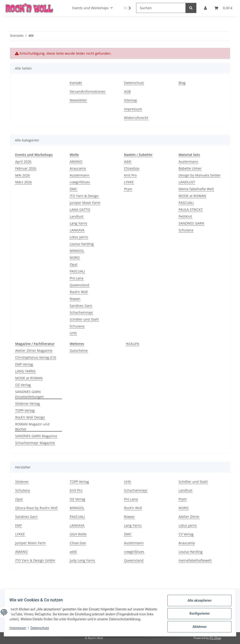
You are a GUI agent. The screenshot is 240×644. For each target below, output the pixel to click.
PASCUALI (77, 271)
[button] (127, 8)
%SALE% (133, 344)
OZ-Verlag (23, 385)
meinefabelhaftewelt (195, 560)
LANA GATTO (80, 210)
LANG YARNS (25, 371)
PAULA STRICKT (191, 210)
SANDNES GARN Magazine (36, 436)
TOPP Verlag (79, 482)
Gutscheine (79, 351)
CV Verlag (186, 534)
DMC (74, 189)
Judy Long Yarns (82, 560)
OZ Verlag (77, 499)
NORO (75, 258)
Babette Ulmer (190, 168)
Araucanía (78, 168)
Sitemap (131, 100)
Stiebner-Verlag (28, 404)
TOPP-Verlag (25, 410)
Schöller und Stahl (84, 319)
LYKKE (129, 182)
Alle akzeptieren (197, 601)
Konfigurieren (197, 613)
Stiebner (22, 482)
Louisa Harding (82, 244)
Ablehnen (197, 625)
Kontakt (76, 83)
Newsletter (78, 100)
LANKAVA (77, 230)
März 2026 (23, 182)
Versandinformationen (88, 91)
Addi (128, 161)
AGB (127, 91)
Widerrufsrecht (136, 118)
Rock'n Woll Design (30, 417)
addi (73, 552)
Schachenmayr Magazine (35, 443)
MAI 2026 (23, 175)
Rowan (75, 299)
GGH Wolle (78, 534)
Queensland (79, 285)
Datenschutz (42, 630)
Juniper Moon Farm (85, 203)
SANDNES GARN (191, 223)
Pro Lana (77, 278)
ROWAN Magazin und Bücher (32, 427)
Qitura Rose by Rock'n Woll (36, 508)
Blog (182, 83)
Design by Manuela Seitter (200, 175)
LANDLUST (187, 182)
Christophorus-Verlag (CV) (36, 357)
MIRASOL (77, 251)
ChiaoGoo (132, 168)
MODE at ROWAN (192, 196)
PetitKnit (185, 216)
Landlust (77, 216)
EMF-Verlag (24, 364)
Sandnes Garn (81, 306)
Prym (128, 189)
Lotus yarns (79, 237)
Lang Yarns (78, 223)
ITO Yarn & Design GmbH (35, 560)
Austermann (80, 175)
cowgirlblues (80, 182)
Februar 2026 (26, 168)
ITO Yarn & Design (84, 196)
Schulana (77, 326)
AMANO (76, 161)
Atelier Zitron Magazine (34, 351)
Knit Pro (130, 175)
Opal (74, 264)
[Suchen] (161, 8)
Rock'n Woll (79, 292)
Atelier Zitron (189, 517)
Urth (73, 333)
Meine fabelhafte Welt (196, 189)
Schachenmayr (81, 312)
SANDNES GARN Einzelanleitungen (30, 394)
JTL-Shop (215, 638)
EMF (18, 525)
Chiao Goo (78, 543)
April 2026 (23, 161)
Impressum (20, 630)
